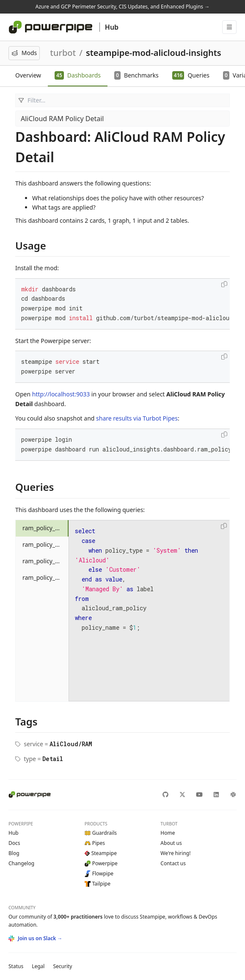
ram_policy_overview (45, 561)
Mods (24, 53)
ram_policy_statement (45, 577)
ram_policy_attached (45, 544)
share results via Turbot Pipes (137, 418)
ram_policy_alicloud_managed (45, 528)
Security (62, 966)
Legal (38, 966)
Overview (28, 75)
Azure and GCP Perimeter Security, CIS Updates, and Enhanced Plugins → (122, 7)
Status (16, 966)
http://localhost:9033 (61, 394)
